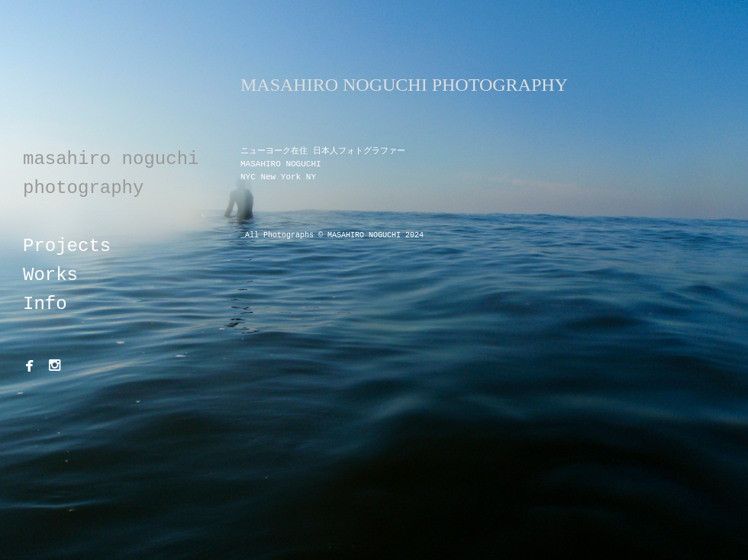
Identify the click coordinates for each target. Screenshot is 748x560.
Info (45, 304)
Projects (67, 246)
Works (50, 275)
